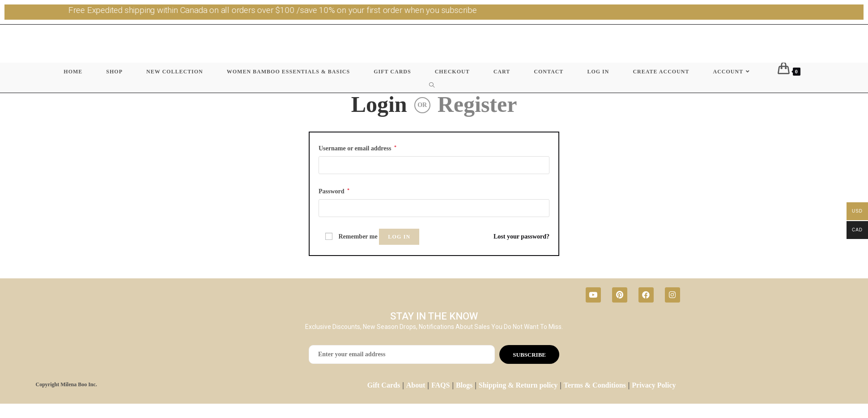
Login (379, 104)
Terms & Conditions (595, 385)
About (416, 385)
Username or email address (357, 148)
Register (477, 104)
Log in (399, 237)
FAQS (440, 385)
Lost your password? (521, 237)
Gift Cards (384, 385)
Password (334, 191)
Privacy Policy (654, 385)
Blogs (464, 385)
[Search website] (434, 86)
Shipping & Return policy (518, 385)
